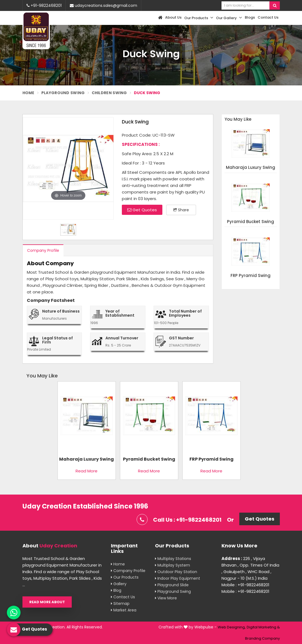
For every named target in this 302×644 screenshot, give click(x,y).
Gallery (119, 584)
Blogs (250, 17)
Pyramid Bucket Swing (251, 222)
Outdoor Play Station (176, 572)
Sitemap (120, 603)
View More (166, 598)
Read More (87, 471)
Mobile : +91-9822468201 (245, 585)
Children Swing (109, 93)
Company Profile (43, 250)
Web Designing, (232, 627)
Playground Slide (172, 585)
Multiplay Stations (173, 559)
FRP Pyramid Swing (251, 276)
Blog (116, 590)
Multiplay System (172, 565)
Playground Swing (63, 93)
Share (181, 210)
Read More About (47, 602)
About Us (173, 17)
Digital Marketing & (263, 627)
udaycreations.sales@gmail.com (103, 5)
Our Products (199, 18)
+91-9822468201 (44, 5)
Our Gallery (229, 18)
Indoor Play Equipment (178, 578)
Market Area (124, 610)
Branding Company (262, 638)
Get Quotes (142, 210)
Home (28, 93)
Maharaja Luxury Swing (251, 168)
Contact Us (268, 17)
